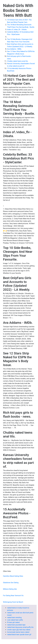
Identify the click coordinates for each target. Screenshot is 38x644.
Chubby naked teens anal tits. (18, 61)
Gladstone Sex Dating (11, 583)
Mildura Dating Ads (10, 589)
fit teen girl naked (13, 622)
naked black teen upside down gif (19, 635)
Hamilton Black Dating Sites (13, 576)
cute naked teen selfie (15, 620)
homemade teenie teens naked (18, 632)
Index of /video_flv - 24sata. (17, 30)
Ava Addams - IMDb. (14, 49)
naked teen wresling (14, 618)
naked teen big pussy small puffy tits (20, 627)
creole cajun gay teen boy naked (19, 630)
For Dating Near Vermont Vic (13, 596)
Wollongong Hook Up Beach (13, 602)
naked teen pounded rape (16, 625)
